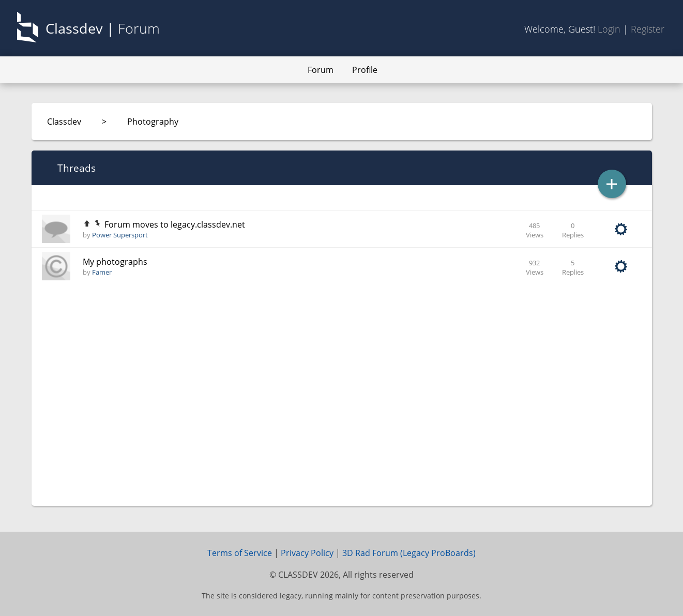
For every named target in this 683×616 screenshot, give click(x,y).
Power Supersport (120, 235)
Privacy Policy (307, 553)
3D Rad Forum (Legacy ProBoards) (409, 553)
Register (648, 29)
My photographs (115, 262)
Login (609, 29)
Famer (102, 272)
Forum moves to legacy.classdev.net (175, 224)
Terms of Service (240, 553)
